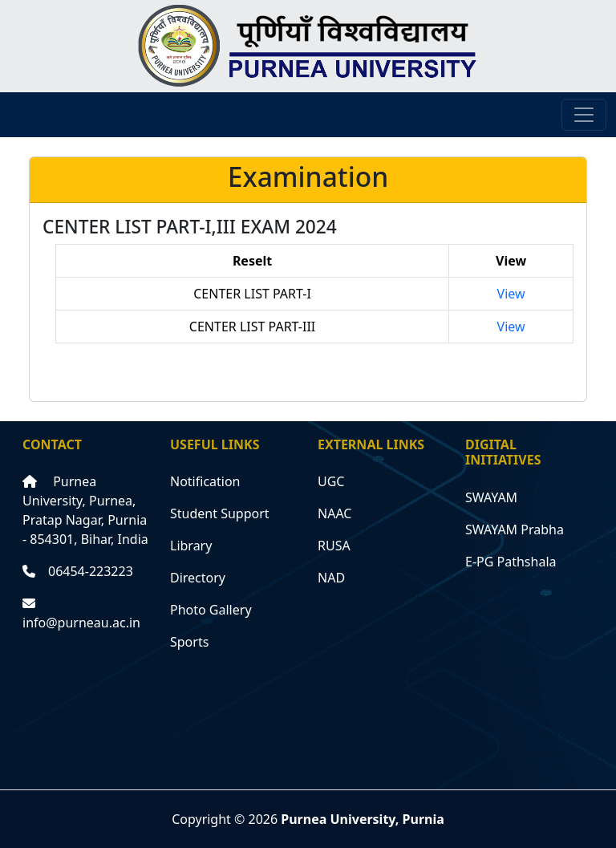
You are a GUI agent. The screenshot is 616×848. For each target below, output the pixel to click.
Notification (205, 481)
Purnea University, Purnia (363, 819)
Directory (198, 578)
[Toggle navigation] (584, 115)
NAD (331, 578)
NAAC (334, 513)
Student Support (220, 513)
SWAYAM (491, 497)
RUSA (334, 546)
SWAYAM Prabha (515, 529)
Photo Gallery (211, 610)
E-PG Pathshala (511, 562)
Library (191, 546)
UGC (331, 481)
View (511, 294)
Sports (189, 642)
